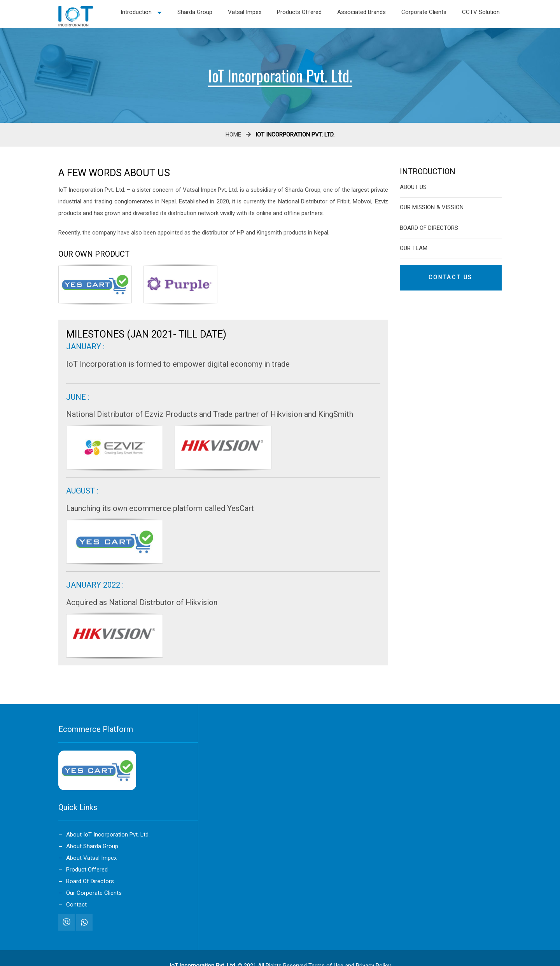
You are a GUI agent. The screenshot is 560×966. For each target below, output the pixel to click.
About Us (413, 187)
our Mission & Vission (432, 207)
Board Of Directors (429, 228)
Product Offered (87, 870)
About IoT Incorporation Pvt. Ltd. (108, 835)
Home (233, 135)
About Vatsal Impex (91, 858)
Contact (76, 905)
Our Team (414, 248)
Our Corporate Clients (94, 893)
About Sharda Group (92, 846)
